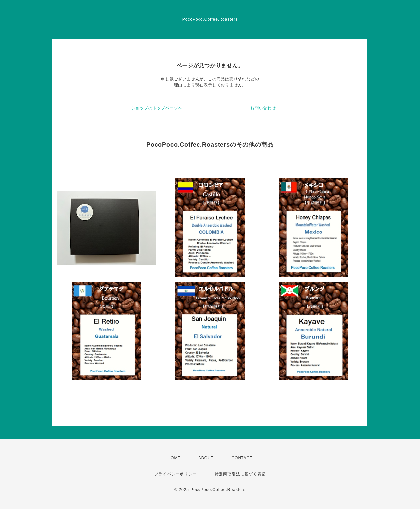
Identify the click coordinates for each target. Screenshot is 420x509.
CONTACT (242, 458)
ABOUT (206, 458)
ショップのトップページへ (157, 108)
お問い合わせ (263, 108)
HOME (174, 458)
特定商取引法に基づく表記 (240, 474)
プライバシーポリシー (176, 474)
